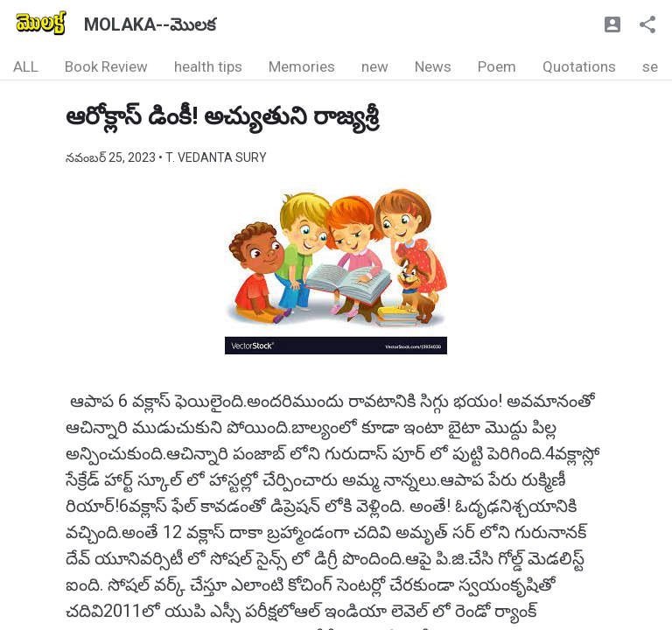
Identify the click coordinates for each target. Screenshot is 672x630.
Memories (302, 66)
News (433, 66)
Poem (497, 66)
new (375, 66)
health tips (208, 66)
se (650, 66)
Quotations (579, 66)
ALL (26, 66)
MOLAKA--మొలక (150, 24)
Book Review (106, 66)
